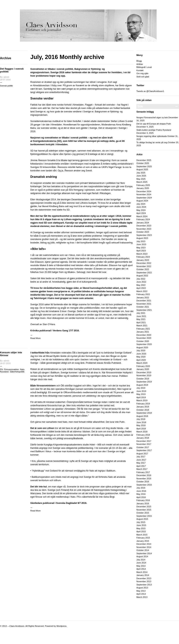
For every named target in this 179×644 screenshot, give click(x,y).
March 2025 (142, 182)
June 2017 (141, 460)
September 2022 (144, 273)
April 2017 (141, 466)
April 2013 (141, 594)
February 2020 (143, 366)
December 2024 (144, 191)
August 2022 (142, 276)
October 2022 (143, 269)
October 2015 (143, 513)
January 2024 (143, 223)
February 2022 (143, 294)
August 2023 (142, 238)
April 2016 (141, 497)
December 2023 (144, 226)
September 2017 (144, 450)
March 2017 (142, 469)
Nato (22, 369)
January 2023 (143, 260)
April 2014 (141, 569)
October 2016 (143, 482)
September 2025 (144, 166)
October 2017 (143, 447)
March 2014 (142, 572)
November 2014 (144, 547)
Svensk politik (6, 86)
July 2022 (141, 279)
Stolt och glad (143, 77)
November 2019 (144, 375)
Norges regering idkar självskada (152, 136)
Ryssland (4, 372)
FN (1, 369)
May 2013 (141, 591)
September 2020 (144, 344)
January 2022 (143, 298)
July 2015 (141, 522)
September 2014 (144, 553)
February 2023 (143, 257)
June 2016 (141, 491)
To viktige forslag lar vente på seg (152, 142)
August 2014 (142, 556)
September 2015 (144, 516)
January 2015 (143, 541)
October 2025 (143, 163)
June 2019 (141, 391)
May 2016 (141, 494)
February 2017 (143, 472)
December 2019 (144, 372)
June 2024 (141, 207)
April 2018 (141, 429)
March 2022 (142, 291)
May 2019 (141, 394)
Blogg (139, 61)
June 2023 (141, 244)
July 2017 (141, 457)
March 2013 (142, 597)
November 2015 (144, 510)
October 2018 (143, 410)
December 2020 (144, 335)
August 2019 (142, 385)
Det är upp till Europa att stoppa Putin (154, 124)
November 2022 (144, 266)
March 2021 (142, 325)
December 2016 (144, 475)
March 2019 (142, 400)
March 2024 (142, 216)
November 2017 (144, 444)
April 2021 (141, 322)
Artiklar (140, 64)
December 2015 (144, 506)
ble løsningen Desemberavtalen (73, 200)
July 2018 (141, 419)
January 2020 (143, 369)
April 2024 (141, 213)
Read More (35, 338)
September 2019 (144, 382)
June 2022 (141, 282)
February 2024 (143, 219)
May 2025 (141, 179)
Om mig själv (142, 73)
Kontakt (140, 70)
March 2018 (142, 432)
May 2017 (141, 463)
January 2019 (143, 407)
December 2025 (144, 160)
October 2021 (143, 307)
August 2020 (142, 347)
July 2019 (141, 388)
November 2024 (144, 194)
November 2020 (144, 338)
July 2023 (141, 241)
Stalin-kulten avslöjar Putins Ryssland (154, 130)
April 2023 (141, 251)
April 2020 (141, 360)
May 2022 (141, 285)
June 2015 (141, 525)
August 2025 (142, 169)
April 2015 (141, 531)
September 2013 (144, 585)
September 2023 (144, 235)
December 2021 (144, 301)
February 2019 (143, 404)
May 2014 (141, 566)
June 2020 (141, 354)
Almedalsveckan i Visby (45, 85)
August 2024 (142, 201)
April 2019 (141, 397)
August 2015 (142, 519)
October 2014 (143, 550)
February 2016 (143, 500)
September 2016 (144, 485)
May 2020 (141, 357)
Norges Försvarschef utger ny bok (152, 117)
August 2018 (142, 416)
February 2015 (143, 538)
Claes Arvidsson (17, 626)
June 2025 (141, 176)
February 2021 (143, 329)
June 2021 (141, 316)
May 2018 (141, 425)
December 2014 (144, 544)
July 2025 (141, 173)
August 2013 (142, 588)
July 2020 (141, 350)
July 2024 (141, 204)
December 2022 (144, 263)
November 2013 (144, 581)
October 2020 (143, 341)
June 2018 (141, 422)
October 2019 (143, 379)
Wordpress (61, 626)
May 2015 (141, 528)
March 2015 (142, 535)
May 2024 (141, 210)
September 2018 (144, 413)
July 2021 (141, 313)
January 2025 (143, 188)
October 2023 (143, 232)
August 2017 (142, 454)
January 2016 (143, 503)
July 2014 (141, 560)
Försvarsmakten (11, 369)
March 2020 (142, 363)
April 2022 (141, 288)
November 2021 (144, 304)
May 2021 (141, 319)
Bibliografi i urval (144, 67)
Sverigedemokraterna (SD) (47, 141)
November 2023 (144, 229)
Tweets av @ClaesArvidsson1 (150, 91)
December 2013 (144, 578)
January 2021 (143, 332)
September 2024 (144, 198)
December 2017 (144, 441)
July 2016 (141, 488)
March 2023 (142, 254)
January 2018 (143, 438)
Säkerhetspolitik (17, 372)
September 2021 (144, 310)
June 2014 (141, 563)
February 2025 (143, 185)
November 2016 (144, 479)
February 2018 (143, 435)
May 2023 (141, 248)
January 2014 (143, 575)
